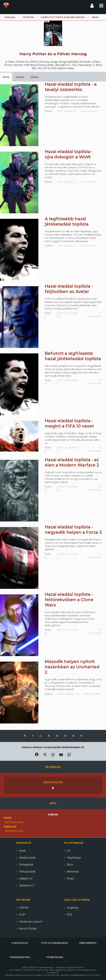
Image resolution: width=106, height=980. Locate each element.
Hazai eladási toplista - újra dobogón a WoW (69, 154)
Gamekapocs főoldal (6, 5)
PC (69, 851)
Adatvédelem (88, 943)
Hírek (22, 851)
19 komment (95, 488)
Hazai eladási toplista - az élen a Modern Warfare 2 (72, 462)
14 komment (89, 182)
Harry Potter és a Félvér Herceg (63, 17)
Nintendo (73, 872)
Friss (6, 77)
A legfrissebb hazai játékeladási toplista (67, 221)
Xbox (70, 865)
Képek (34, 77)
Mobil (70, 879)
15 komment (92, 694)
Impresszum (20, 943)
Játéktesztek (27, 858)
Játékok (28, 17)
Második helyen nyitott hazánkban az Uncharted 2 (72, 667)
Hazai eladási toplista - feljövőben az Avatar (69, 289)
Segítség (73, 908)
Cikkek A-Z (26, 879)
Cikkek (20, 77)
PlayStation (74, 858)
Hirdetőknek (55, 957)
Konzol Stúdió (28, 929)
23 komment (95, 382)
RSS (70, 915)
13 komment (95, 315)
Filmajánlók (26, 865)
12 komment (88, 111)
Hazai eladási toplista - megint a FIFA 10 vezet (69, 423)
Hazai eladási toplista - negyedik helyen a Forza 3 (73, 530)
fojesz (49, 111)
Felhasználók (27, 872)
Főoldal (10, 17)
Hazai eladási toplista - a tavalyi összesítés (71, 87)
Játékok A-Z (27, 886)
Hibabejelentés (20, 957)
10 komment (95, 449)
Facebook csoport (31, 922)
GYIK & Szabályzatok (55, 943)
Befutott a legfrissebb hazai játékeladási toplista (73, 356)
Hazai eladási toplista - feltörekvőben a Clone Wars (69, 600)
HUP (22, 915)
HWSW (24, 908)
